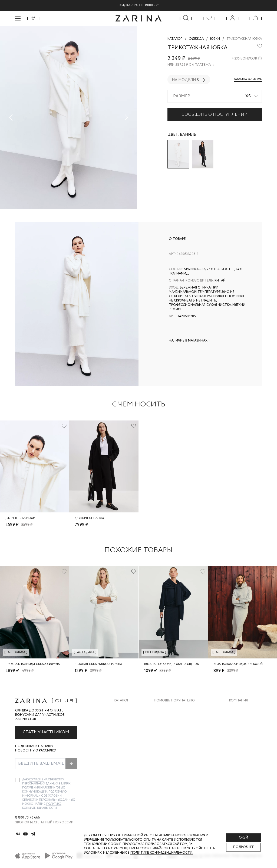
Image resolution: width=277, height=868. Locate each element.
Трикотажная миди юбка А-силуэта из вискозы (42, 664)
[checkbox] (17, 780)
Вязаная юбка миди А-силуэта (98, 664)
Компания (238, 701)
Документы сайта (171, 763)
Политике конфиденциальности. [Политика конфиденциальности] (162, 853)
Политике (54, 804)
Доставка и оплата (172, 709)
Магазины (238, 752)
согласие (36, 780)
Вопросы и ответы (172, 730)
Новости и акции (245, 741)
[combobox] (215, 96)
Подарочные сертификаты (179, 752)
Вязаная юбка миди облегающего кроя (174, 664)
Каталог (121, 701)
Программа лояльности (176, 741)
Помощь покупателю (174, 701)
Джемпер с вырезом (20, 518)
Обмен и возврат (169, 720)
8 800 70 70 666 (27, 818)
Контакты (238, 730)
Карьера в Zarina (244, 720)
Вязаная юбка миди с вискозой (238, 664)
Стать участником (46, 732)
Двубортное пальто (89, 518)
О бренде (237, 709)
